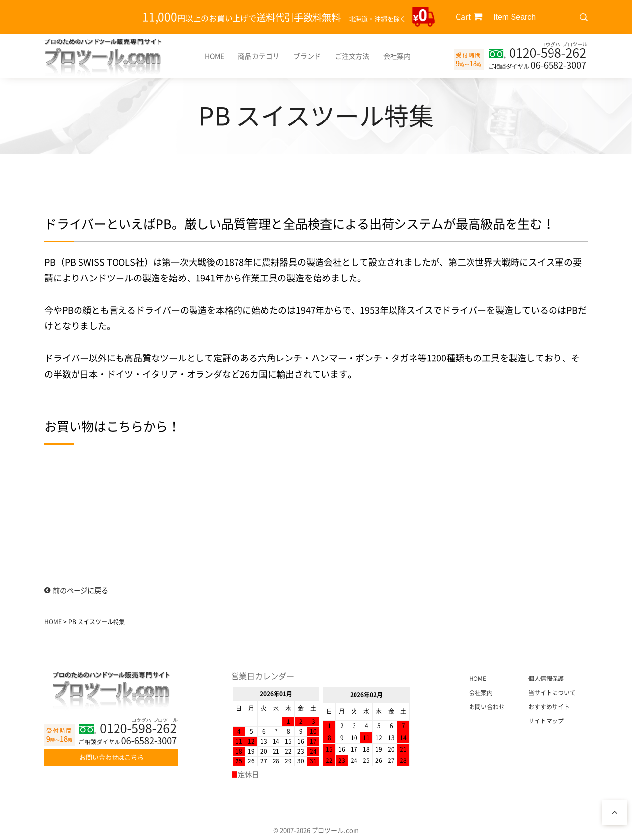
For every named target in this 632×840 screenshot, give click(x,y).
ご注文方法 (352, 56)
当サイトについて (552, 693)
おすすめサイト (549, 707)
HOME (215, 56)
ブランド (307, 56)
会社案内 (397, 56)
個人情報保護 (546, 679)
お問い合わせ (487, 707)
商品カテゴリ (259, 56)
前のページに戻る (76, 590)
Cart (463, 16)
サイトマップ (546, 721)
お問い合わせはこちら (112, 757)
